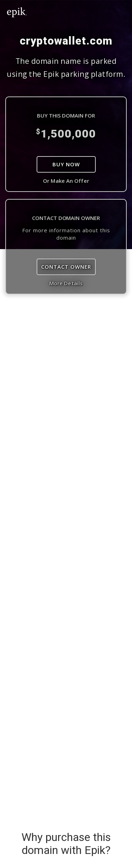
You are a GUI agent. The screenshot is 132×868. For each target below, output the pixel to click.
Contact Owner (66, 267)
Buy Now (66, 164)
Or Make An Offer (66, 181)
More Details (66, 283)
